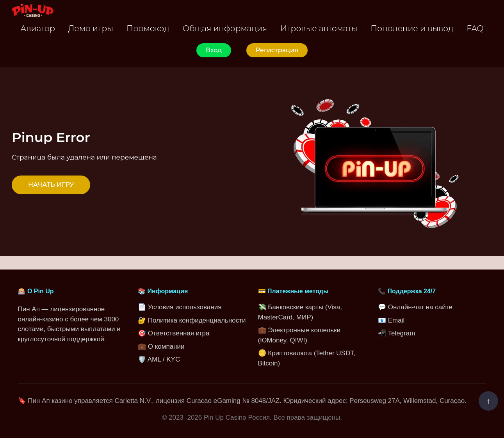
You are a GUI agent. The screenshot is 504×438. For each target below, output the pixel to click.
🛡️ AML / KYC (159, 359)
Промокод (148, 28)
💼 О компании (161, 347)
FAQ (475, 28)
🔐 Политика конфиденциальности (192, 320)
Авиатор (38, 28)
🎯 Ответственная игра (174, 333)
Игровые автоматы (319, 28)
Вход (214, 50)
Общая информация (225, 28)
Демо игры (91, 28)
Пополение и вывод (412, 28)
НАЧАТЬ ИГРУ (51, 185)
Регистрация (277, 50)
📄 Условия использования (180, 307)
